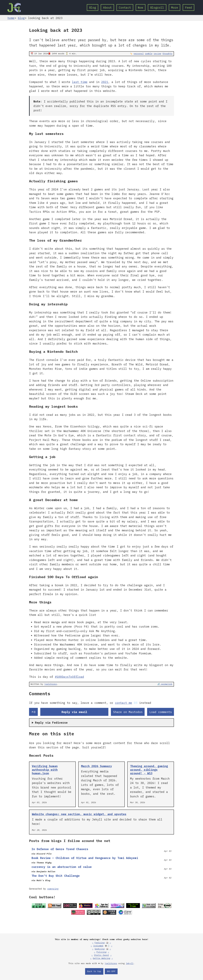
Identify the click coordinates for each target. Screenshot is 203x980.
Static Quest (101, 955)
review (157, 54)
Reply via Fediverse (51, 723)
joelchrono (51, 684)
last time (80, 82)
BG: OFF (111, 971)
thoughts (167, 54)
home (11, 18)
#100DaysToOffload (69, 677)
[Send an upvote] (33, 712)
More (175, 7)
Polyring (101, 952)
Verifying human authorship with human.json (45, 770)
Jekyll (130, 963)
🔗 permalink (165, 684)
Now (140, 7)
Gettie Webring (101, 958)
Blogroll (157, 7)
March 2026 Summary (97, 766)
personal (139, 54)
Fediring (100, 943)
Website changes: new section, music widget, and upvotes (79, 814)
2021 (105, 82)
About (107, 7)
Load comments (161, 712)
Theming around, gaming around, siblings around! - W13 (149, 770)
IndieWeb (98, 946)
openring (53, 889)
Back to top (94, 971)
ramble (149, 54)
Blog (93, 7)
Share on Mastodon (128, 712)
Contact (125, 7)
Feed (188, 7)
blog (21, 18)
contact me (124, 703)
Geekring (100, 949)
